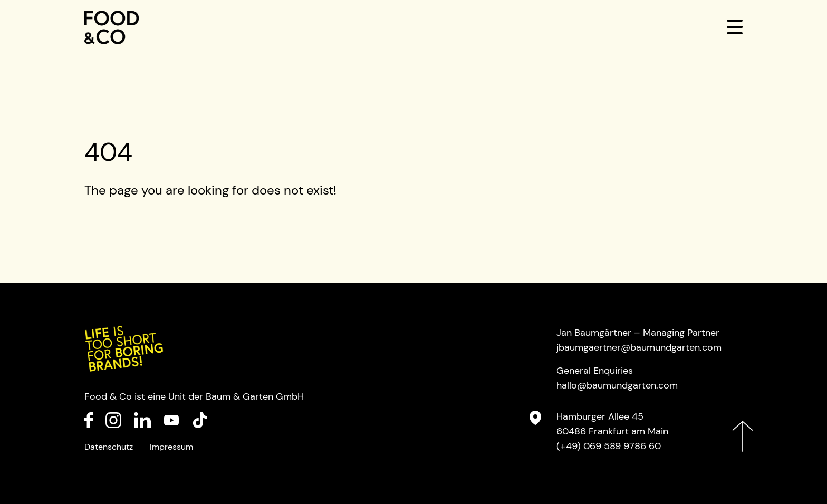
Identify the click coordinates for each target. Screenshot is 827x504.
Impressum (171, 447)
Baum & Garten (239, 396)
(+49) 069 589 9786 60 (609, 446)
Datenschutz (109, 447)
